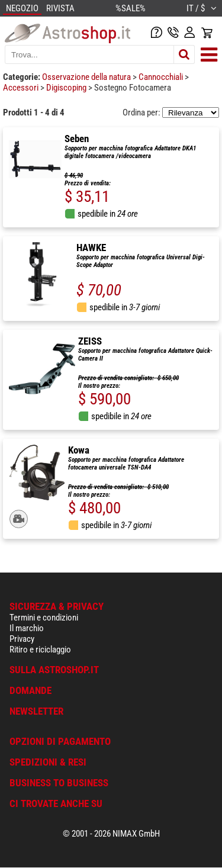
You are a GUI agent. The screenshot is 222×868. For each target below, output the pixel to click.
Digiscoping (67, 88)
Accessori (22, 88)
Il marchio (27, 628)
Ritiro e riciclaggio (40, 650)
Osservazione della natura (87, 77)
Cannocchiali (162, 77)
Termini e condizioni (44, 618)
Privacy (22, 639)
